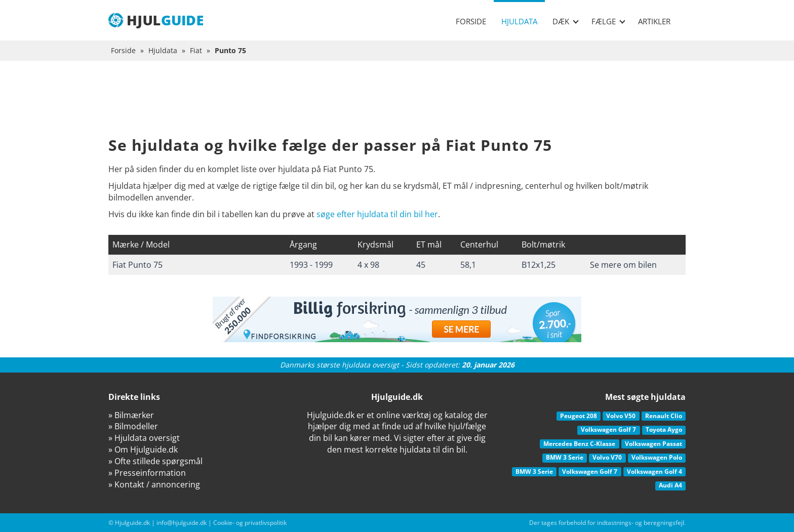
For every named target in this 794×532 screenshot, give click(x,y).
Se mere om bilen (623, 265)
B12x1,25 (539, 265)
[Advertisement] (397, 106)
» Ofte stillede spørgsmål (155, 461)
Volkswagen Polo (657, 457)
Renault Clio (664, 416)
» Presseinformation (147, 473)
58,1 (468, 265)
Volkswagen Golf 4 (654, 472)
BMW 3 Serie (565, 457)
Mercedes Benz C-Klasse (579, 444)
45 (421, 265)
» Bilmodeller (133, 426)
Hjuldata (519, 21)
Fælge (608, 21)
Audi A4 (670, 485)
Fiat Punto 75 (137, 265)
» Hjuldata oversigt (144, 438)
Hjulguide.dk (132, 523)
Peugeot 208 (579, 416)
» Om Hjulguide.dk (143, 449)
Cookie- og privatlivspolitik (250, 523)
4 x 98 (368, 265)
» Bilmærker (131, 415)
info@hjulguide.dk (182, 523)
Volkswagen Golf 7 (608, 429)
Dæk (566, 21)
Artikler (654, 21)
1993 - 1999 (311, 265)
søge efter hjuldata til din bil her (377, 214)
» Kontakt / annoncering (154, 484)
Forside (471, 21)
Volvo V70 (607, 457)
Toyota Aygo (664, 429)
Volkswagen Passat (653, 444)
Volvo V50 (621, 416)
